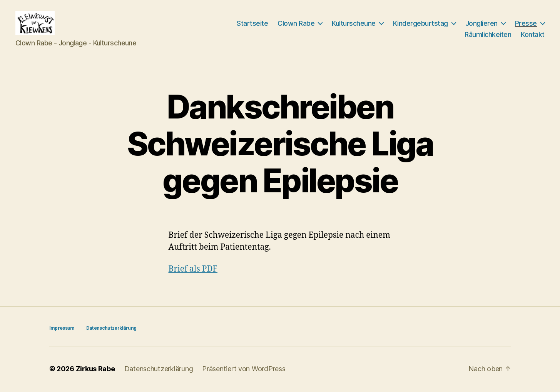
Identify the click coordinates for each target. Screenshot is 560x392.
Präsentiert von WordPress (244, 370)
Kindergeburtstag (420, 24)
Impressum (62, 329)
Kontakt (533, 35)
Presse (526, 24)
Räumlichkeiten (488, 35)
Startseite (252, 24)
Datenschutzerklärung (111, 329)
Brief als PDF (193, 271)
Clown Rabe (296, 24)
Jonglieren (481, 24)
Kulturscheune (354, 24)
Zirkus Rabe (95, 370)
